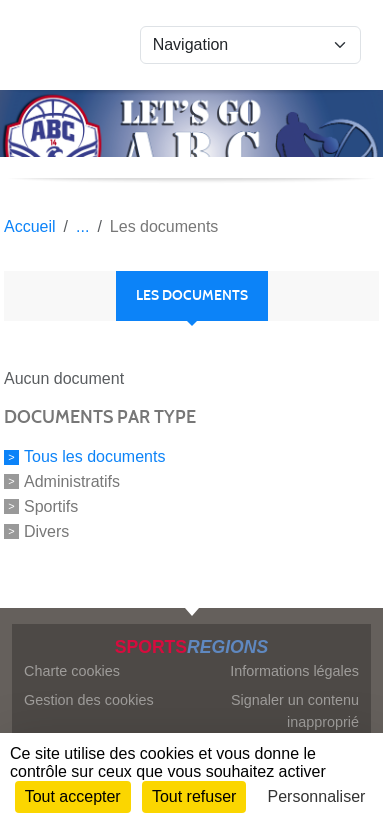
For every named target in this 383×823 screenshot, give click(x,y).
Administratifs (72, 481)
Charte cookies (72, 671)
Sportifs (51, 506)
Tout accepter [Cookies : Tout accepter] (73, 796)
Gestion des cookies (89, 700)
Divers (46, 530)
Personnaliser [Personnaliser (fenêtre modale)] (317, 796)
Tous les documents (94, 456)
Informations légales (294, 671)
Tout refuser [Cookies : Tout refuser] (194, 796)
